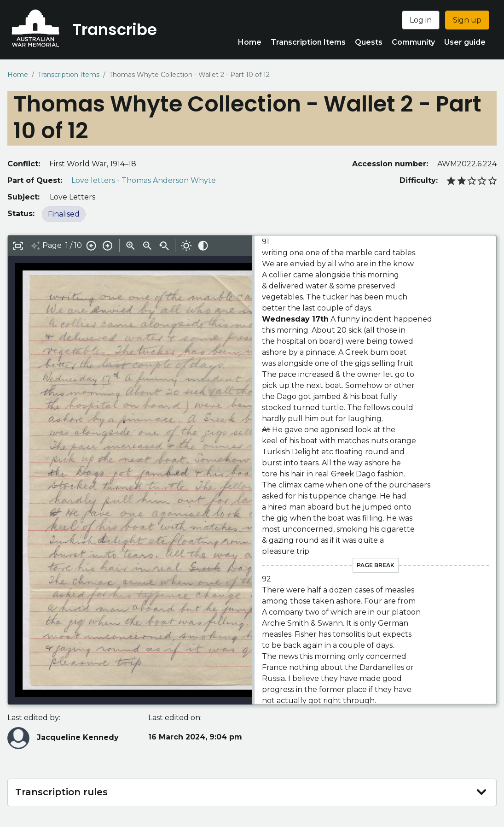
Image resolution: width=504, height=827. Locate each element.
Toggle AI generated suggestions (35, 246)
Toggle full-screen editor (18, 246)
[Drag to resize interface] (254, 470)
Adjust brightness (186, 246)
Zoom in (131, 246)
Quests (369, 42)
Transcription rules (61, 792)
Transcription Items (308, 42)
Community (413, 42)
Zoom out (147, 246)
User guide (465, 42)
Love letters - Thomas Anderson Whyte (144, 180)
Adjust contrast (203, 246)
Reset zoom (164, 246)
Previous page (91, 246)
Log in (421, 20)
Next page (108, 246)
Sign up (467, 20)
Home (250, 42)
